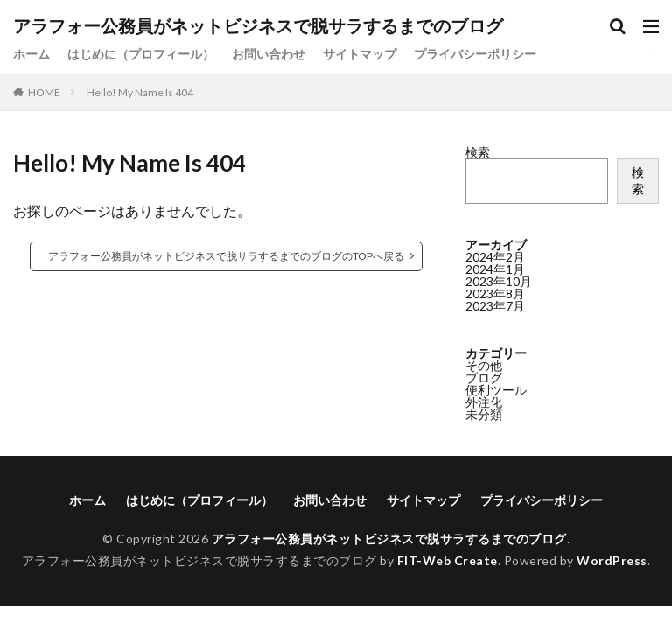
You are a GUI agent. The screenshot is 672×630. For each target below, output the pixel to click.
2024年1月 (495, 269)
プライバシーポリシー (475, 54)
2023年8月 (495, 294)
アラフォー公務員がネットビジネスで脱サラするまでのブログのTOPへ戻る (226, 256)
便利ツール (496, 390)
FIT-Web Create (448, 560)
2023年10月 (499, 281)
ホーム (31, 54)
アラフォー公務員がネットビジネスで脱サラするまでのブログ (258, 26)
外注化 (484, 402)
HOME (44, 92)
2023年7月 (495, 306)
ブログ (484, 378)
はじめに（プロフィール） (141, 54)
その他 (484, 365)
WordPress (612, 560)
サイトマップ (360, 54)
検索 (478, 152)
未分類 (484, 414)
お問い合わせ (269, 54)
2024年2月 (495, 257)
